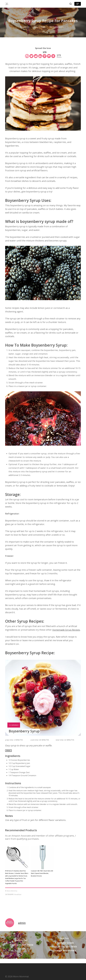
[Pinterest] (45, 54)
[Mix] (49, 54)
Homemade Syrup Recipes (66, 630)
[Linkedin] (40, 54)
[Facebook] (27, 54)
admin (26, 27)
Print (8, 751)
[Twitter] (31, 54)
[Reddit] (36, 54)
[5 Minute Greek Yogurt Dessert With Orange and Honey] (64, 945)
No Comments (57, 27)
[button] (78, 4)
